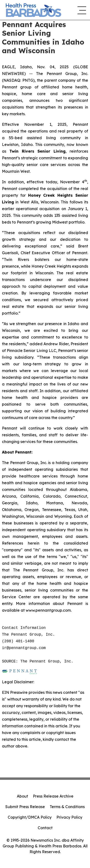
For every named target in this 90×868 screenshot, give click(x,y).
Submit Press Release (25, 807)
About (22, 796)
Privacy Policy (69, 817)
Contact (45, 828)
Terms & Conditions (67, 807)
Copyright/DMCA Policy (30, 817)
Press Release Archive (53, 796)
